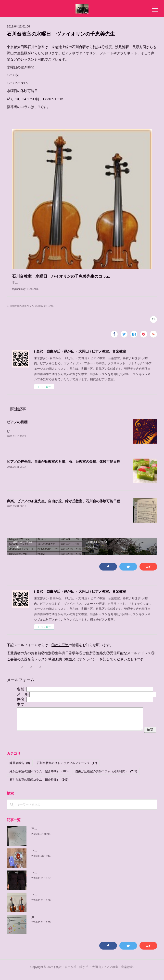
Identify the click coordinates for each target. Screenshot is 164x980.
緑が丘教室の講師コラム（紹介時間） (39, 776)
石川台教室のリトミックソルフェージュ (67, 768)
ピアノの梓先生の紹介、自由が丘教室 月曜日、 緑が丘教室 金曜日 (77, 856)
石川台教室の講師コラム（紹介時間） (39, 785)
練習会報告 (20, 768)
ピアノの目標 (17, 427)
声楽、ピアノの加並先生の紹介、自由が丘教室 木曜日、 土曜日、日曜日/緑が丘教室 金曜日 (94, 834)
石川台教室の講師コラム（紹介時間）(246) (31, 311)
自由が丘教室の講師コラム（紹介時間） (106, 776)
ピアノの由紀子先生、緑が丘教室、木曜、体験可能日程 (68, 900)
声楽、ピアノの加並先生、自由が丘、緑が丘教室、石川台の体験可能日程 (63, 506)
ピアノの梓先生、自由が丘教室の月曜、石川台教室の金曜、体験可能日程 (63, 467)
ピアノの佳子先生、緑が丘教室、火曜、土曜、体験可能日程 (71, 878)
